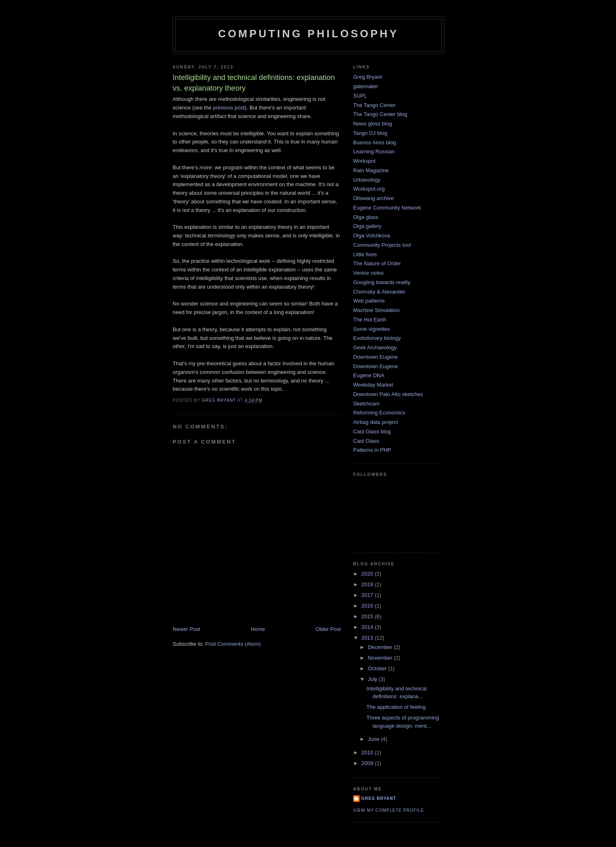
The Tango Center (374, 105)
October (378, 668)
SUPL (360, 96)
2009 (368, 763)
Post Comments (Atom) (233, 644)
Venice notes (368, 273)
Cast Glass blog (372, 431)
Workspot (364, 161)
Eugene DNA (369, 375)
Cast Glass (366, 441)
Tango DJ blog (370, 133)
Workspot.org (369, 189)
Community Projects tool (382, 245)
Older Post (328, 629)
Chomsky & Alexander (379, 292)
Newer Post (186, 629)
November (381, 658)
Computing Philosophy (309, 34)
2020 (368, 574)
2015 (368, 616)
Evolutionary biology (377, 338)
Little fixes (365, 254)
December (381, 647)
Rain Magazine (371, 170)
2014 (368, 627)
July (373, 679)
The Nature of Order (377, 263)
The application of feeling (396, 707)
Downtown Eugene (375, 357)
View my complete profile (389, 810)
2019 (368, 584)
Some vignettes (372, 329)
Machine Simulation (376, 310)
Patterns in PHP (372, 450)
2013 (368, 638)
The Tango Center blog (380, 114)
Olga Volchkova (372, 236)
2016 (368, 606)
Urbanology (367, 180)
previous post (229, 108)
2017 (368, 595)
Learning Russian (374, 151)
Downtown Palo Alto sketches (388, 394)
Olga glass (366, 217)
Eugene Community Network (387, 208)
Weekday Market (373, 385)
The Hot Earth (370, 320)
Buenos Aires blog (375, 142)
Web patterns (369, 301)
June (374, 739)
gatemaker (366, 86)
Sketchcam (366, 404)
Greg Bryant (367, 77)
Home (258, 629)
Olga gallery (367, 226)
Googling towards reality (382, 282)
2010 (368, 753)
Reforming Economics (379, 413)
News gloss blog (373, 124)
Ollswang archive (373, 198)
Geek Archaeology (375, 347)
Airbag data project (375, 422)
